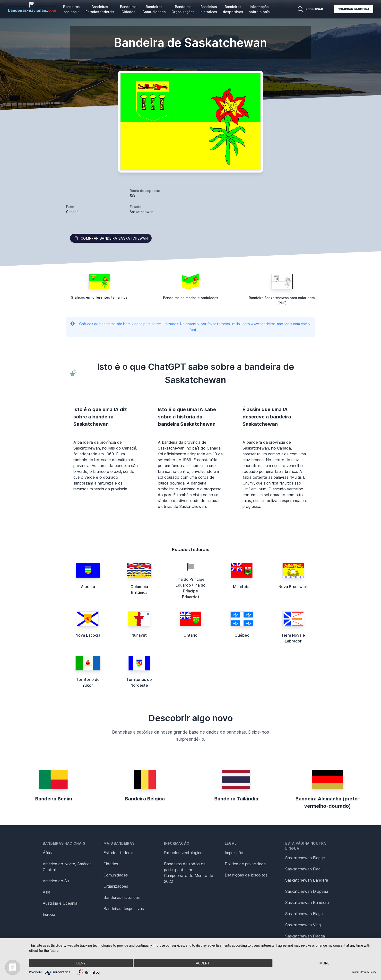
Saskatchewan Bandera (307, 880)
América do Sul (56, 881)
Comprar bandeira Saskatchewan (111, 238)
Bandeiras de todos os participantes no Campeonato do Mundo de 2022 (189, 873)
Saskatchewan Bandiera (307, 902)
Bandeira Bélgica (145, 799)
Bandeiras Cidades (128, 9)
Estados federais (119, 853)
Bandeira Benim (54, 799)
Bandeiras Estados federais (100, 9)
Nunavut (139, 635)
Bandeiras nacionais (71, 9)
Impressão (234, 853)
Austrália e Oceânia (60, 903)
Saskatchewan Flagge (305, 858)
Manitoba (242, 587)
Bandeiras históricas (209, 9)
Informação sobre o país (259, 9)
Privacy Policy (369, 972)
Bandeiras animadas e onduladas (191, 298)
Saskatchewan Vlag (303, 925)
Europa (49, 914)
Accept (203, 963)
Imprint (355, 972)
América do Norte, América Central (67, 867)
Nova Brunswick (293, 587)
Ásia (47, 892)
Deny (81, 963)
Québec (242, 635)
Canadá (72, 212)
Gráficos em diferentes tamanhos (99, 297)
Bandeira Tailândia (236, 799)
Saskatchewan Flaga (304, 914)
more (324, 963)
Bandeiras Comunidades (154, 9)
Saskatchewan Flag (303, 869)
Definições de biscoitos (246, 875)
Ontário (190, 635)
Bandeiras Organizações (183, 9)
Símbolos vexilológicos (184, 853)
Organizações (116, 886)
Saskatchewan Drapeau (307, 891)
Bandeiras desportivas (233, 9)
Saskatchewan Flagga (305, 936)
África (48, 853)
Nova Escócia (88, 635)
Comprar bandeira (353, 9)
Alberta (88, 587)
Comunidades (116, 875)
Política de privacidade (245, 864)
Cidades (111, 864)
